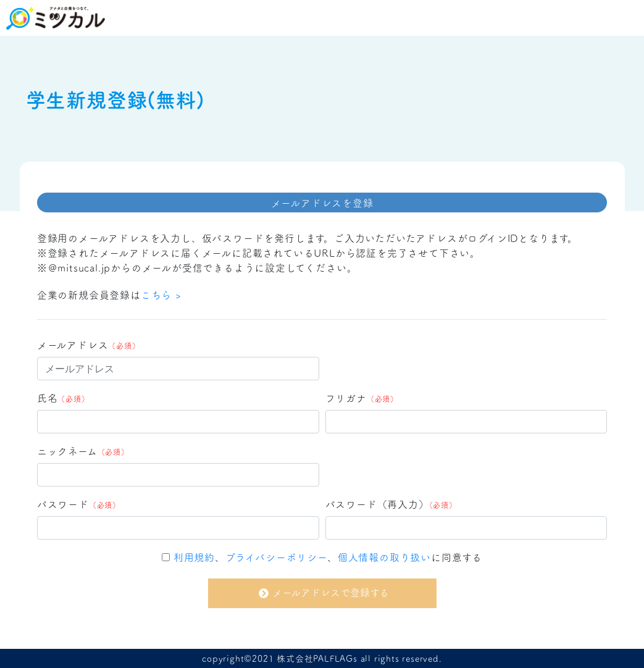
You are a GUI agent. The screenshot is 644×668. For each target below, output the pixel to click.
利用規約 (194, 557)
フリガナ (362, 398)
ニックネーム (83, 451)
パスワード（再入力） (391, 504)
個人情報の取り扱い (384, 557)
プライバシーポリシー (276, 557)
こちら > (161, 294)
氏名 (63, 398)
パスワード (79, 504)
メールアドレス (89, 344)
